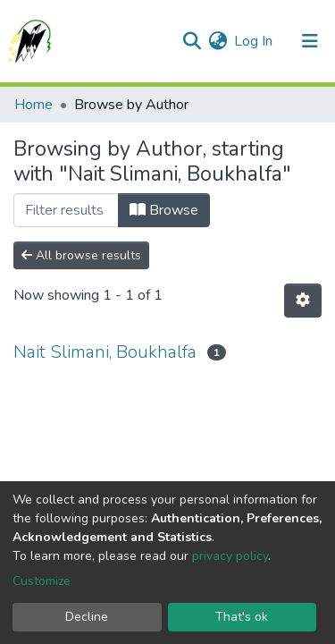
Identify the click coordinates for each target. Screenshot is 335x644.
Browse (164, 210)
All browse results (81, 255)
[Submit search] (192, 41)
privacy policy (230, 556)
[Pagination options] (303, 301)
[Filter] (66, 210)
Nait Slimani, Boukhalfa (105, 352)
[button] (218, 41)
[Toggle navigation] (310, 41)
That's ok (242, 617)
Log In (254, 41)
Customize (42, 581)
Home (33, 105)
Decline (87, 617)
